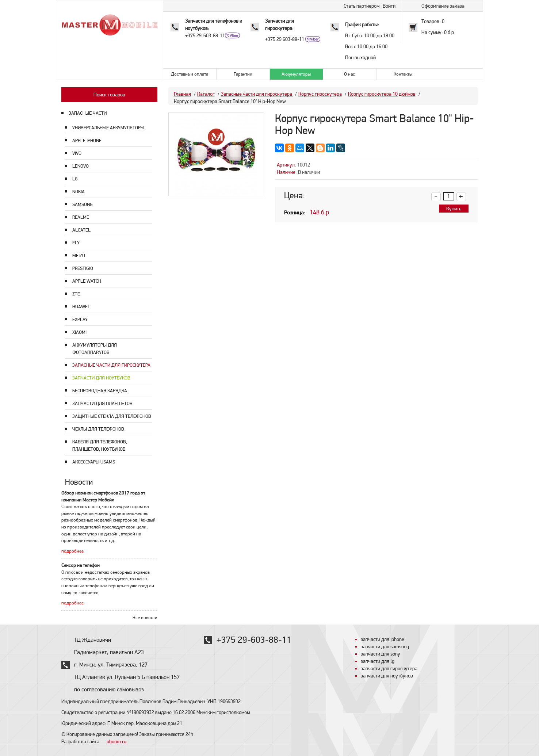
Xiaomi (79, 332)
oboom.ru (116, 741)
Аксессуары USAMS (94, 462)
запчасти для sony (381, 654)
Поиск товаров (109, 95)
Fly (76, 243)
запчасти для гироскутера (389, 668)
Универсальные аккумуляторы (108, 128)
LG (75, 179)
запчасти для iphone (383, 639)
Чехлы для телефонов (98, 429)
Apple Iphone (87, 140)
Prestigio (83, 268)
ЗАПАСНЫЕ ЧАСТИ (88, 113)
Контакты (403, 74)
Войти (389, 6)
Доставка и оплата (190, 74)
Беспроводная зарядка (100, 391)
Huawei (81, 307)
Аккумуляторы (296, 74)
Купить (454, 209)
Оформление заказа (443, 6)
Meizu (79, 255)
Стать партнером (362, 6)
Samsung (83, 204)
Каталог (206, 94)
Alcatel (81, 230)
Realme (81, 217)
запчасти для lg (378, 661)
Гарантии (243, 74)
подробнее (72, 551)
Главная (182, 94)
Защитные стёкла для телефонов (112, 416)
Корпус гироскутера (320, 94)
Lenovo (81, 166)
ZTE (76, 294)
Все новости (145, 617)
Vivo (77, 153)
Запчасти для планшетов (102, 403)
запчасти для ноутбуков (387, 676)
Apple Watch (87, 281)
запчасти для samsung (385, 646)
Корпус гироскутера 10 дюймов (382, 94)
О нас (349, 74)
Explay (80, 319)
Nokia (79, 192)
